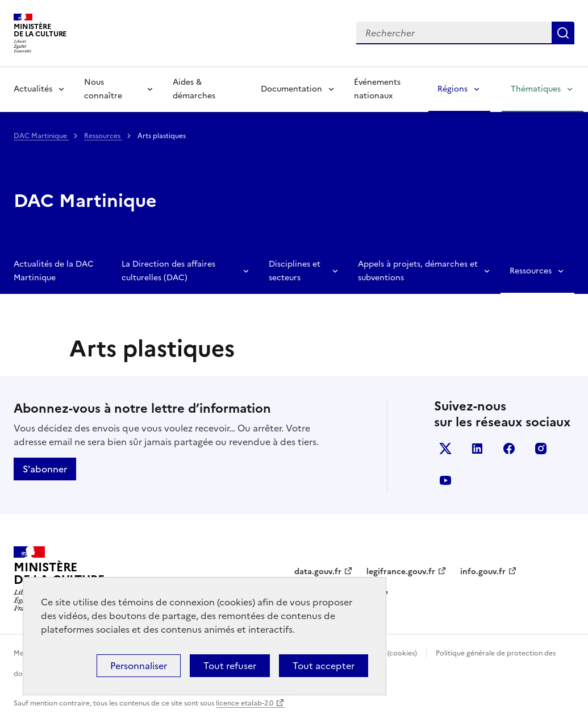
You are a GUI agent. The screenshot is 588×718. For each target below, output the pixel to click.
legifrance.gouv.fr (401, 572)
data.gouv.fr (318, 572)
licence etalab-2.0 (245, 703)
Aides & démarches (194, 89)
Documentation (291, 89)
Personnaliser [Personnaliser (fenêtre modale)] (139, 666)
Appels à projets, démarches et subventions (418, 271)
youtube (445, 480)
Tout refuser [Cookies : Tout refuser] (230, 666)
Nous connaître (103, 89)
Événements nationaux (377, 89)
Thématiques (536, 89)
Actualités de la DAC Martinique (54, 271)
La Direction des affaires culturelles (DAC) (168, 271)
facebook (509, 449)
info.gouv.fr (483, 572)
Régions (453, 89)
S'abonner (45, 469)
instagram (541, 449)
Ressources (103, 136)
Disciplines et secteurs (295, 271)
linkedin (477, 449)
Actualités (33, 89)
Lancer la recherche (563, 33)
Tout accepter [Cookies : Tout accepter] (324, 666)
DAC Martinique (41, 136)
